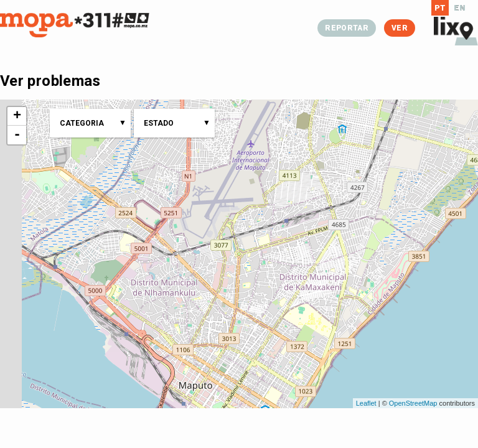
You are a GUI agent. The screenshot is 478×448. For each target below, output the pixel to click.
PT (440, 8)
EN (460, 8)
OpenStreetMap (413, 403)
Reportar (347, 28)
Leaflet (366, 403)
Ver (400, 28)
